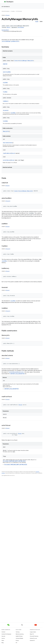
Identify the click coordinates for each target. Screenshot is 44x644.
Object (8, 27)
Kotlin (37, 22)
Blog (3, 643)
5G (16, 643)
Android (3, 632)
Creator (16, 61)
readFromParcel (7, 153)
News (3, 640)
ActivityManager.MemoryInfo (26, 61)
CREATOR (5, 64)
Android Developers (6, 11)
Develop (13, 11)
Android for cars (33, 638)
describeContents (8, 143)
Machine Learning (20, 634)
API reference (6, 7)
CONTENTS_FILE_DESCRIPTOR (17, 374)
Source (3, 638)
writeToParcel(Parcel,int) (16, 372)
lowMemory (6, 101)
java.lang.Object (5, 30)
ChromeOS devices (34, 636)
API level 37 (8, 249)
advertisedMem (7, 72)
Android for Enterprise (6, 634)
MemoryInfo (6, 131)
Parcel (13, 153)
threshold (6, 110)
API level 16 (8, 311)
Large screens (33, 632)
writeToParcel (7, 160)
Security (3, 636)
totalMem (5, 121)
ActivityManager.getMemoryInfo (10, 41)
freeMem (5, 92)
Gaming (18, 632)
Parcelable (21, 27)
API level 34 (8, 201)
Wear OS (32, 634)
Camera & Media (19, 638)
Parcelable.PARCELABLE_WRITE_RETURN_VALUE (14, 461)
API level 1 (8, 15)
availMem (5, 83)
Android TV (32, 640)
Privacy (17, 640)
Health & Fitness (19, 636)
